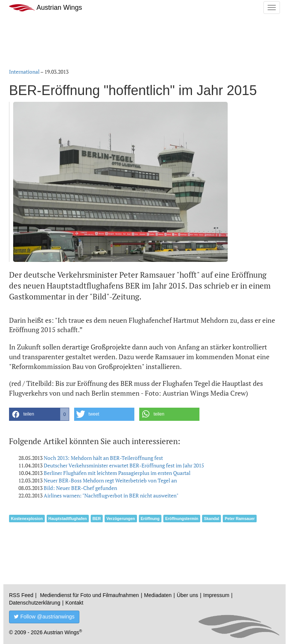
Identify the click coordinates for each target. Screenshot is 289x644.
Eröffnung (150, 519)
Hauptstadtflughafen (68, 519)
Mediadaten (158, 595)
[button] (39, 414)
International (24, 72)
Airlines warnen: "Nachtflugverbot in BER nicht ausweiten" (111, 495)
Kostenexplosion (27, 519)
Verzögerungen (121, 519)
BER (97, 519)
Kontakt (74, 603)
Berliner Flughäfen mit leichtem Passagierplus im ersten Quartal (117, 473)
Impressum (216, 595)
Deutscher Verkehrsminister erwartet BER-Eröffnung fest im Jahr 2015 (124, 465)
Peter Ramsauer (240, 519)
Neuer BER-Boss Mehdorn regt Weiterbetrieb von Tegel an (110, 480)
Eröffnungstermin (182, 519)
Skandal (211, 519)
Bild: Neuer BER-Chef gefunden (80, 488)
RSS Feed (21, 595)
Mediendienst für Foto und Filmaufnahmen (89, 595)
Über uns (188, 595)
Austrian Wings (46, 8)
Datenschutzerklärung (35, 603)
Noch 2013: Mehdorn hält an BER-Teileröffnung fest (103, 458)
